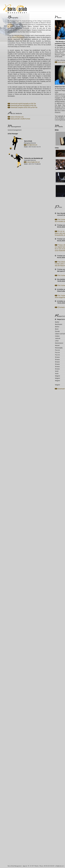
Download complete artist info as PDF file (24, 108)
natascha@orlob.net (33, 162)
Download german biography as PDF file (23, 106)
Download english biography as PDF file (23, 104)
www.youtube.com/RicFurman (20, 119)
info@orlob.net (60, 866)
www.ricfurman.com (17, 117)
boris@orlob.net (32, 145)
